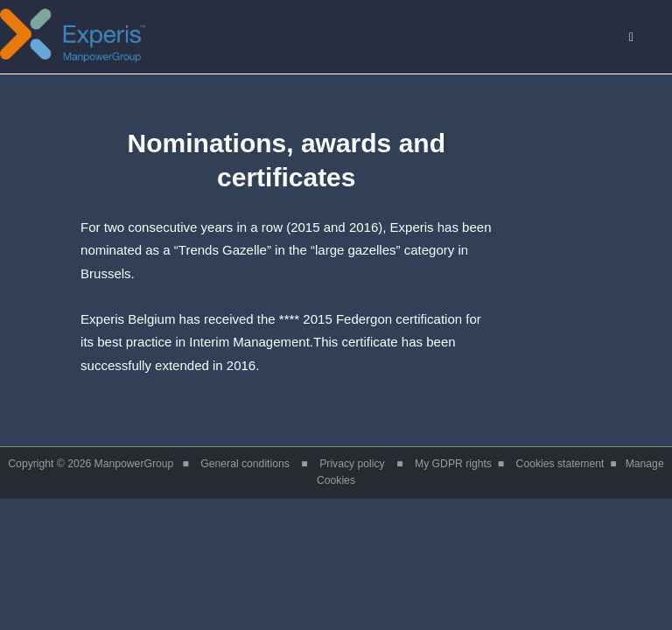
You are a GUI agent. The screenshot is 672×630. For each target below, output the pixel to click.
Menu (640, 38)
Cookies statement (560, 464)
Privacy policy (352, 464)
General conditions (245, 464)
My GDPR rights (453, 464)
